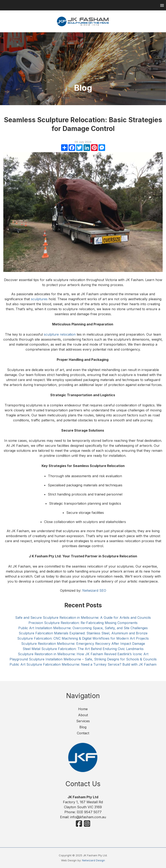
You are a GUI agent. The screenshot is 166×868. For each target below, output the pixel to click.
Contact (83, 733)
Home (83, 709)
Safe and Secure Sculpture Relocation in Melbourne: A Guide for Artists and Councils (83, 618)
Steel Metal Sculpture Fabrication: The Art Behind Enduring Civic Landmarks (83, 649)
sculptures (39, 299)
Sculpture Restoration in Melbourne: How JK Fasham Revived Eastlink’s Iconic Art (83, 654)
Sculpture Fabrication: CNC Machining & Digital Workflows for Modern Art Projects (83, 638)
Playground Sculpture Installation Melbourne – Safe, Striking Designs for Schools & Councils (83, 659)
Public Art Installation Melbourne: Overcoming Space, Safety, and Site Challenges (83, 628)
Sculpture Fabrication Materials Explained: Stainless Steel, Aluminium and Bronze (83, 633)
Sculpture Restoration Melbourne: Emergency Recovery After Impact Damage (83, 644)
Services (83, 721)
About (83, 715)
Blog (83, 727)
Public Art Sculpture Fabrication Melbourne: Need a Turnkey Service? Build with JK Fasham (83, 664)
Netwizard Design (93, 860)
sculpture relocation (60, 334)
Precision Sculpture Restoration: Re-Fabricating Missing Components (83, 623)
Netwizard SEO (94, 590)
